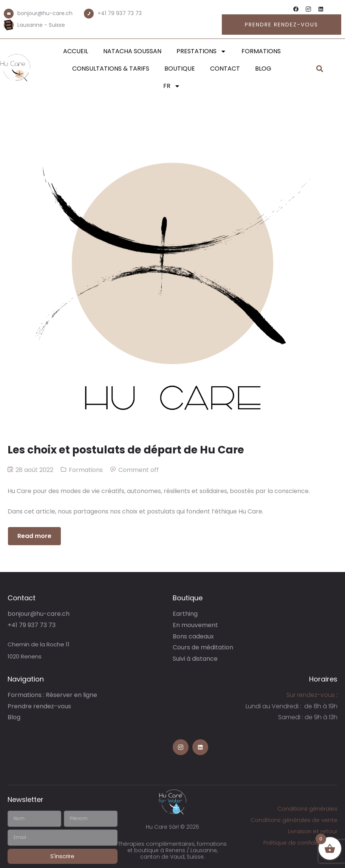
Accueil (76, 51)
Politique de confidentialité (300, 843)
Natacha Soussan (132, 51)
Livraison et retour (313, 831)
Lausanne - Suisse (41, 25)
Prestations (201, 51)
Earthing (185, 614)
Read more (34, 536)
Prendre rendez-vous (39, 706)
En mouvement (195, 625)
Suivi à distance (195, 659)
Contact (225, 69)
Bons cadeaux (193, 636)
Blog (263, 69)
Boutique (180, 69)
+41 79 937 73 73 (120, 13)
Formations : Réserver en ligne (52, 695)
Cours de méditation (203, 647)
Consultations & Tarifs (111, 69)
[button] (320, 69)
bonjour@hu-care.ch (45, 13)
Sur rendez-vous (311, 695)
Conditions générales (307, 809)
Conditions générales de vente (294, 820)
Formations (261, 51)
